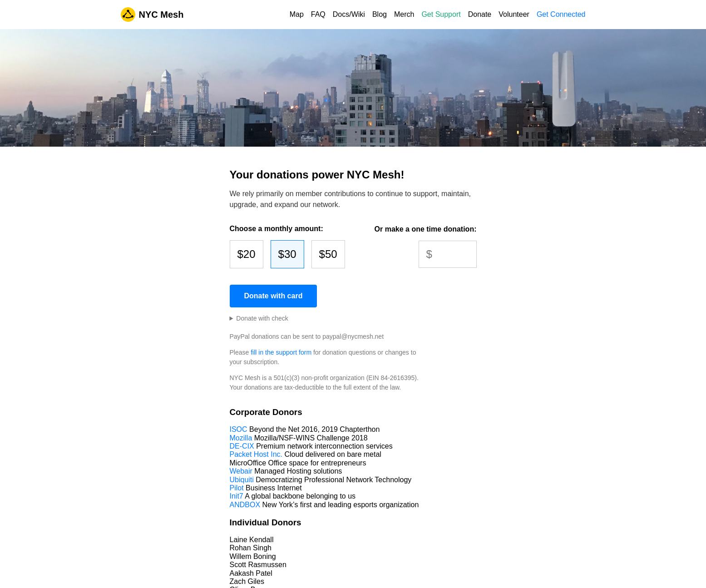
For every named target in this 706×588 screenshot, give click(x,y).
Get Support (441, 14)
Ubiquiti (242, 480)
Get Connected (561, 14)
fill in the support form (281, 352)
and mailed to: (259, 318)
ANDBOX (245, 505)
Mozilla (241, 438)
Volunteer (514, 14)
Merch (404, 14)
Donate (480, 14)
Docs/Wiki (349, 14)
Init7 (237, 496)
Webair (241, 471)
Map (297, 14)
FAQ (318, 14)
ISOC (239, 429)
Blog (380, 14)
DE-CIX (242, 446)
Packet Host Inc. (256, 454)
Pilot (237, 488)
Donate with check (262, 318)
